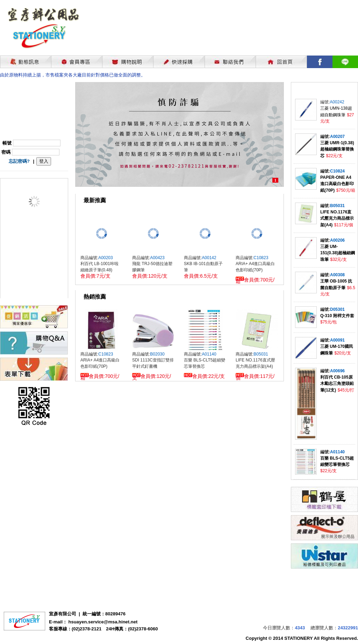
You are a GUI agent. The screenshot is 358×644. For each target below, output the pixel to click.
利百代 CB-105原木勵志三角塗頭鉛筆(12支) (337, 384)
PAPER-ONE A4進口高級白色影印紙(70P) (337, 184)
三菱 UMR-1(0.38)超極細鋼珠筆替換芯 (337, 149)
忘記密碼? (19, 161)
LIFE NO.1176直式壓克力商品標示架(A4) (337, 218)
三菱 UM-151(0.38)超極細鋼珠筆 (338, 253)
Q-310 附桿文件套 (337, 316)
